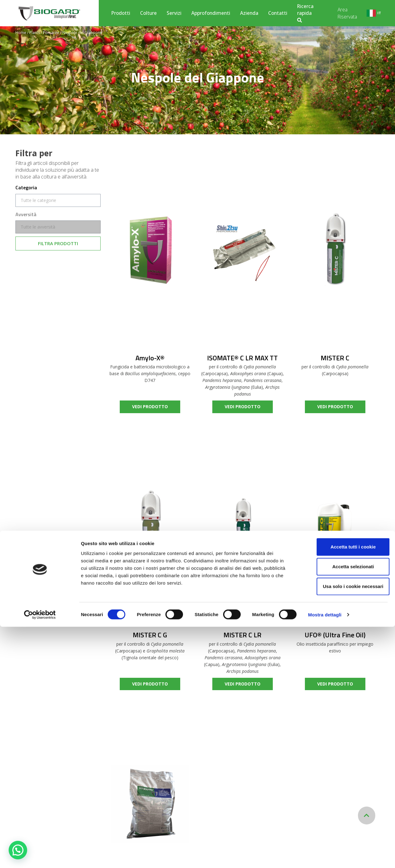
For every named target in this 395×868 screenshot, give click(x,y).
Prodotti (121, 13)
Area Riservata (347, 13)
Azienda (249, 13)
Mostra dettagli (325, 856)
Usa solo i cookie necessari (343, 827)
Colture (148, 13)
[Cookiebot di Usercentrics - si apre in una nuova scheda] (40, 856)
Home (21, 33)
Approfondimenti (211, 13)
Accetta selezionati (343, 808)
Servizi (174, 13)
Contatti (278, 13)
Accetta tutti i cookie (344, 788)
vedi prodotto (150, 407)
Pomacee (51, 33)
